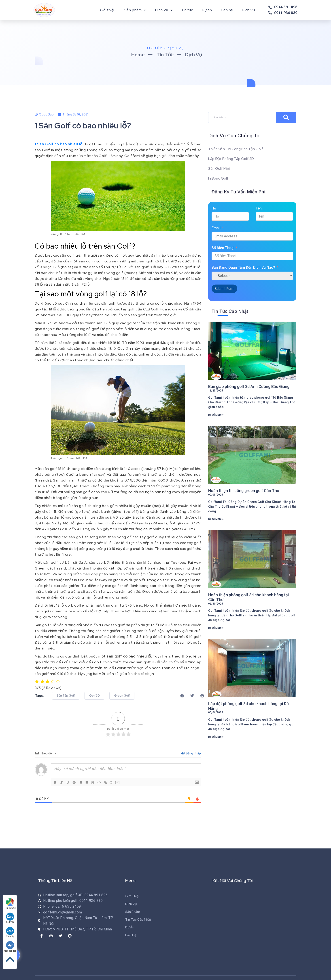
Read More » (216, 415)
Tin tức (187, 10)
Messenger (10, 947)
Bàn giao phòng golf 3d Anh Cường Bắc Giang (249, 386)
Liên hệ (227, 10)
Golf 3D (10, 918)
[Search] (286, 117)
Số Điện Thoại (223, 248)
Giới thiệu (108, 10)
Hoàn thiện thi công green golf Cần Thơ (244, 491)
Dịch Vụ (164, 10)
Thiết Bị (10, 932)
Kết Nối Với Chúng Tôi (233, 881)
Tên (259, 208)
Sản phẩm (135, 10)
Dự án (207, 10)
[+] (117, 782)
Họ (214, 208)
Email (216, 228)
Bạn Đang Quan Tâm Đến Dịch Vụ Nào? (243, 267)
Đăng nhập (191, 753)
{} (111, 782)
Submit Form (224, 289)
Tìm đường (10, 904)
